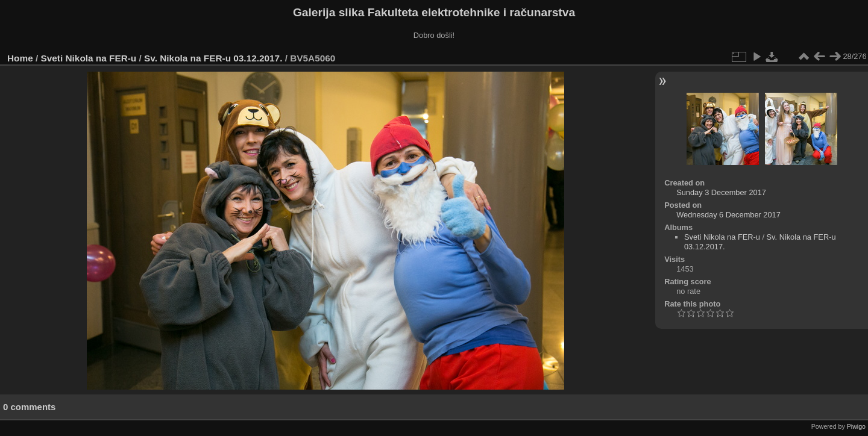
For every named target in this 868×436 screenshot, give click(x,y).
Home (20, 58)
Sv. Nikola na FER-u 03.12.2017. (213, 58)
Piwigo (856, 426)
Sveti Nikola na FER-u (89, 58)
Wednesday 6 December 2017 (728, 215)
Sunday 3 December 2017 (721, 192)
